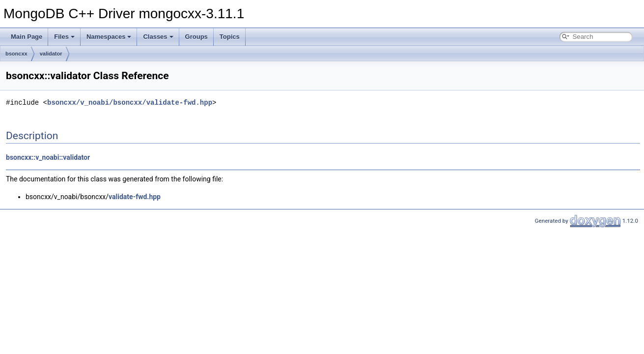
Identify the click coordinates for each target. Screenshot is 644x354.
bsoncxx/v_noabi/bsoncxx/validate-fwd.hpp (130, 103)
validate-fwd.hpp (135, 197)
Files (64, 37)
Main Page (27, 37)
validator (51, 54)
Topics (230, 37)
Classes (158, 37)
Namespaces (109, 37)
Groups (196, 37)
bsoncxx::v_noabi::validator (48, 157)
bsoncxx (16, 54)
